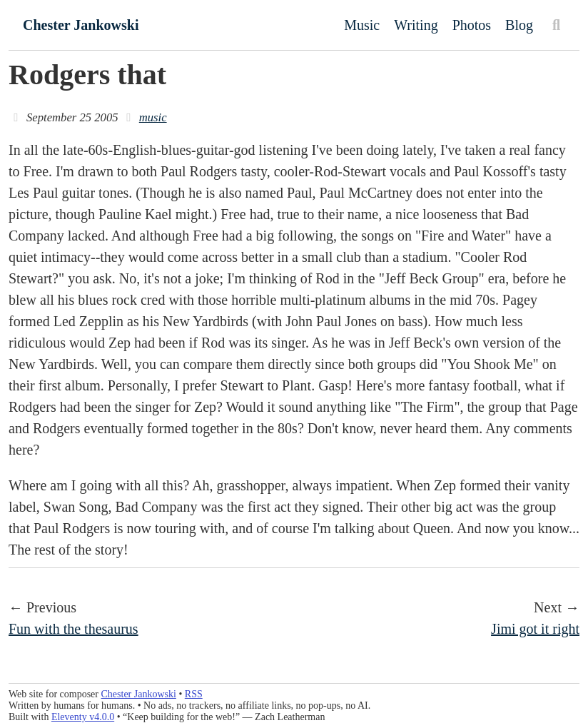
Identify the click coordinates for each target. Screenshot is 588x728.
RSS (194, 694)
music (153, 117)
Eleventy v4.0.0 (83, 717)
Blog (519, 25)
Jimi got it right (535, 629)
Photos (472, 25)
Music (362, 25)
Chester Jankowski (81, 25)
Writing (416, 25)
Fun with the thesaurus (73, 629)
